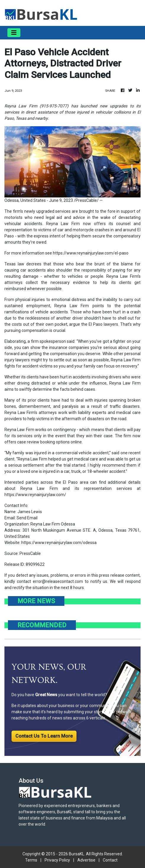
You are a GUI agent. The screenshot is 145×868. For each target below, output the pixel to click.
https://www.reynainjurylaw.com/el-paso (91, 253)
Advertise (86, 860)
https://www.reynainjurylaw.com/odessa (59, 543)
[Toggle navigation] (14, 33)
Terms (31, 860)
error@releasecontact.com (58, 581)
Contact (110, 860)
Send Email (27, 518)
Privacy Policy (57, 860)
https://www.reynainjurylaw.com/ (35, 495)
